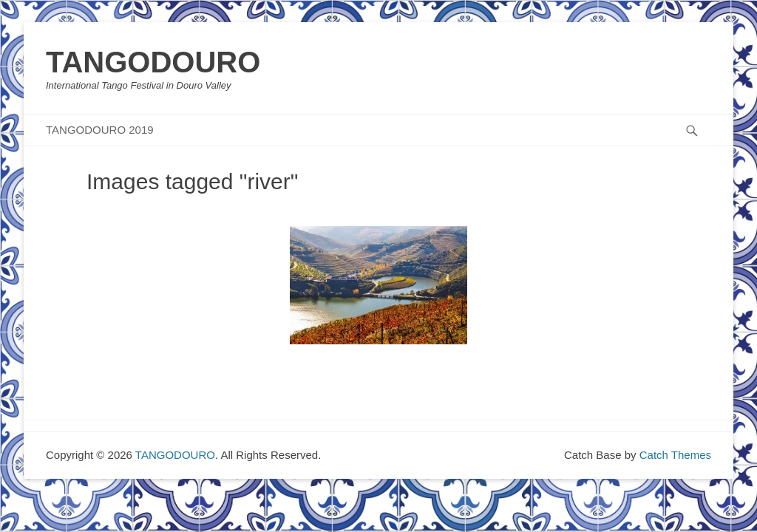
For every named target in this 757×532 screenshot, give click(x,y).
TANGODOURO (153, 62)
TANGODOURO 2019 (100, 130)
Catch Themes (675, 455)
